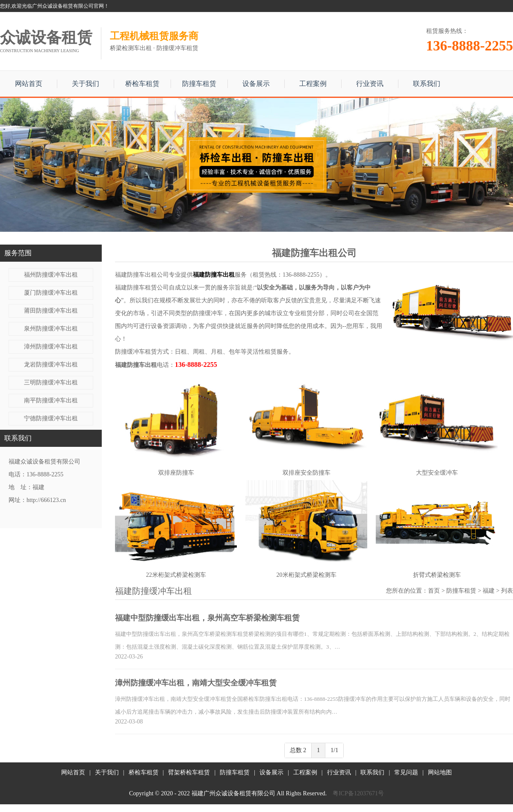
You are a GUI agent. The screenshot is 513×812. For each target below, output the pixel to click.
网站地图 (440, 772)
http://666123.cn (46, 500)
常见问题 (406, 772)
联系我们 (427, 84)
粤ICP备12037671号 (358, 793)
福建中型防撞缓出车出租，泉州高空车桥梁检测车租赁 (207, 618)
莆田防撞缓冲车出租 (51, 311)
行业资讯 (370, 84)
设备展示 (256, 84)
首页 (434, 591)
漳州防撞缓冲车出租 (51, 347)
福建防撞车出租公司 (142, 275)
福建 (489, 591)
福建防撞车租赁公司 (142, 288)
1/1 (334, 750)
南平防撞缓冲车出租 (51, 400)
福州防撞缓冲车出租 (51, 275)
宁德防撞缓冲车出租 (51, 418)
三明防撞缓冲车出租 (51, 382)
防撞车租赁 (199, 84)
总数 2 (298, 750)
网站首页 (29, 84)
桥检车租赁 (142, 84)
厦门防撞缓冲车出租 (51, 293)
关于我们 (85, 84)
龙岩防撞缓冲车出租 (51, 365)
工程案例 (313, 84)
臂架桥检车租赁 (189, 772)
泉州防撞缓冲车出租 (51, 329)
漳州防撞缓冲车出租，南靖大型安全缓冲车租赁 (196, 683)
